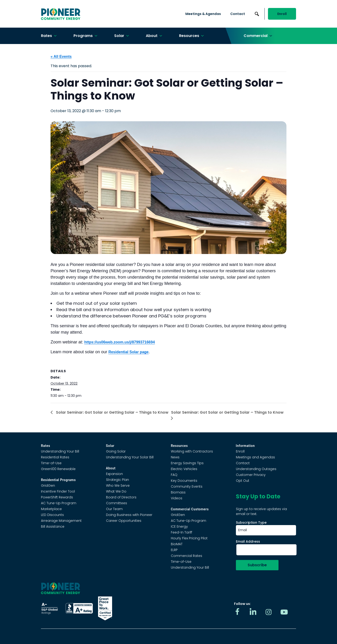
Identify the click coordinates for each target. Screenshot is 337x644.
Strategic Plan (117, 480)
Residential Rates (55, 457)
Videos (177, 498)
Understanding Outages (256, 469)
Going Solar (116, 451)
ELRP (174, 550)
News (175, 457)
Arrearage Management (61, 521)
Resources (192, 36)
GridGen (48, 486)
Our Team (114, 509)
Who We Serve (118, 486)
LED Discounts (52, 515)
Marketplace (51, 509)
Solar (122, 36)
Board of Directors (121, 497)
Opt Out (243, 481)
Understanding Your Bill (60, 451)
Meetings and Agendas (255, 457)
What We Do (116, 491)
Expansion (114, 474)
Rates (49, 36)
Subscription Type (251, 523)
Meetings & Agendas (203, 14)
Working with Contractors (192, 451)
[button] (257, 14)
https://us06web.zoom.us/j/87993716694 (119, 342)
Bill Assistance (53, 526)
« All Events (61, 57)
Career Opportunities (124, 521)
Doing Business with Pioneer (129, 515)
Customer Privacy (251, 475)
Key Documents (184, 481)
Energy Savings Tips (187, 463)
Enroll (282, 14)
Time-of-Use (51, 463)
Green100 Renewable (58, 469)
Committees (117, 503)
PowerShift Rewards (57, 497)
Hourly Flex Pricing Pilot (189, 538)
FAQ (174, 475)
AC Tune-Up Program (59, 503)
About (154, 36)
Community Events (187, 486)
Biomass (178, 492)
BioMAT (177, 544)
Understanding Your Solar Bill (130, 457)
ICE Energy (179, 526)
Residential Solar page (128, 352)
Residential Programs (58, 480)
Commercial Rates (187, 556)
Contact (238, 14)
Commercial (258, 36)
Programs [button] (86, 36)
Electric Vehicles (184, 469)
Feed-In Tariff (181, 532)
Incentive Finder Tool (58, 491)
